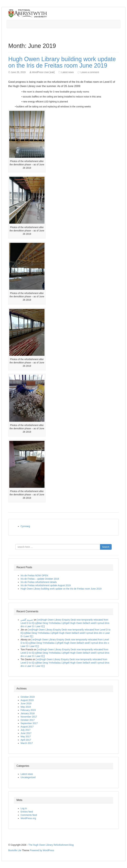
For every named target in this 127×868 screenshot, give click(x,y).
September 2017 (29, 723)
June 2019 (26, 703)
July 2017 (25, 730)
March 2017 (27, 743)
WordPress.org (28, 818)
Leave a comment (90, 72)
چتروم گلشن (27, 620)
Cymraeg (25, 526)
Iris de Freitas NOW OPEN (34, 575)
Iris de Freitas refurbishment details (39, 582)
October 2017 (28, 720)
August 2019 (27, 700)
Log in (24, 808)
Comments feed (29, 815)
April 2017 (26, 740)
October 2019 (28, 697)
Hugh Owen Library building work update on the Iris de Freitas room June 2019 (62, 62)
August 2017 (27, 727)
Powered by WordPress (42, 850)
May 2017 (26, 737)
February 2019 (28, 710)
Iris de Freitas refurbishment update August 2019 (46, 585)
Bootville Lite (15, 850)
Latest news (68, 72)
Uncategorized (28, 777)
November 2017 (29, 717)
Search (106, 547)
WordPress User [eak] (43, 72)
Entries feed (27, 812)
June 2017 (26, 733)
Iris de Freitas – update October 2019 (40, 579)
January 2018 (28, 713)
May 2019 (26, 707)
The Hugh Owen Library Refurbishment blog (51, 845)
